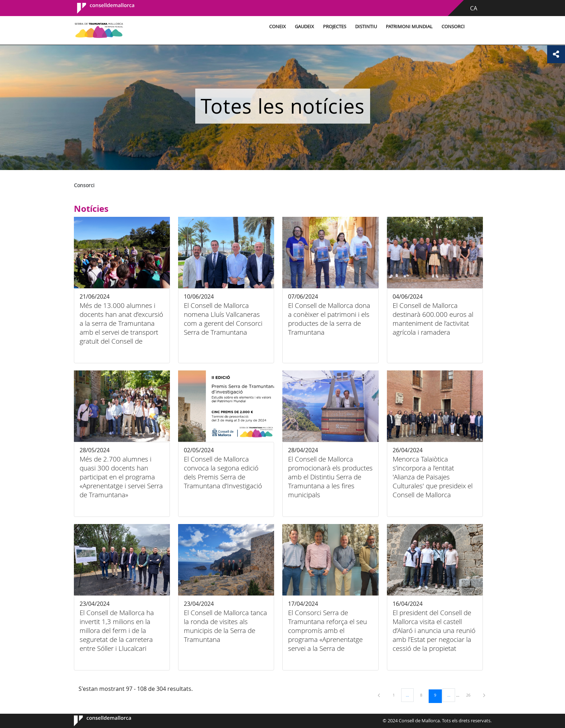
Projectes (335, 27)
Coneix (278, 27)
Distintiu (366, 27)
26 (471, 695)
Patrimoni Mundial (409, 27)
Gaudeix (304, 27)
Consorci (453, 27)
